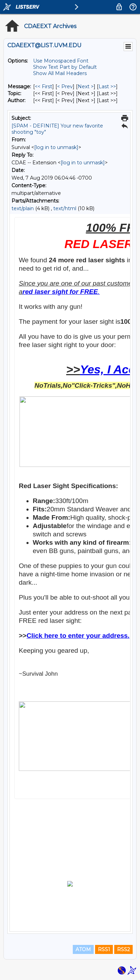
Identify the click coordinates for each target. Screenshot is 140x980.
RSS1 (104, 949)
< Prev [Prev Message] (65, 87)
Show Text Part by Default (65, 67)
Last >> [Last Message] (107, 87)
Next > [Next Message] (86, 87)
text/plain (23, 208)
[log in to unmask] (56, 147)
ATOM (83, 949)
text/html (65, 208)
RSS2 (123, 949)
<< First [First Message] (44, 87)
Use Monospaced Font (61, 61)
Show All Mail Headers (60, 73)
